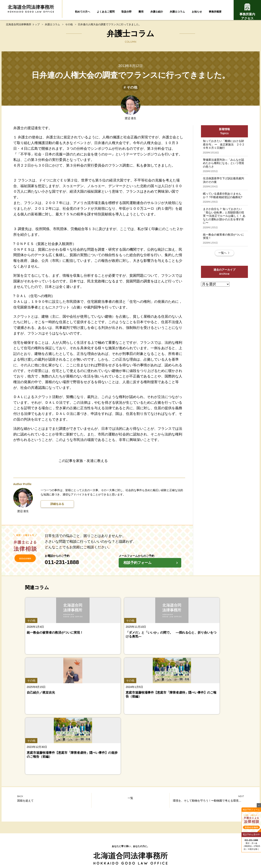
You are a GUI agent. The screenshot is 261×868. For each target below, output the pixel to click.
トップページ (131, 761)
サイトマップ (122, 844)
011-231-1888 (78, 566)
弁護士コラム (177, 12)
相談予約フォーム (152, 567)
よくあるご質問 (106, 12)
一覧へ (224, 292)
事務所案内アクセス (247, 12)
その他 (69, 28)
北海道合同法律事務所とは (90, 844)
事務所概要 (215, 12)
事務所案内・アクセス (219, 824)
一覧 (130, 688)
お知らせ (197, 12)
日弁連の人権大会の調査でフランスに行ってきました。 (110, 28)
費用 (141, 12)
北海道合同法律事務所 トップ (23, 28)
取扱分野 (126, 12)
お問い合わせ (145, 844)
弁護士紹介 (157, 12)
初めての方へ (83, 12)
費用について (219, 815)
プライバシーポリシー (174, 844)
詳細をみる (57, 508)
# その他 (130, 91)
